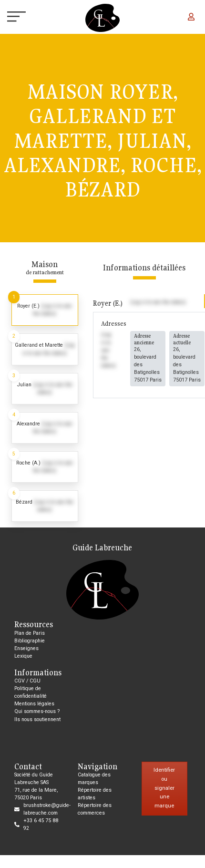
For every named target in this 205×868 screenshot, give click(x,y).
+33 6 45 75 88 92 (41, 824)
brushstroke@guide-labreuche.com (47, 809)
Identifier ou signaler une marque (164, 788)
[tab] (45, 310)
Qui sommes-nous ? (37, 711)
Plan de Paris (30, 633)
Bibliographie (30, 641)
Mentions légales (34, 704)
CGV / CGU (27, 681)
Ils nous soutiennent (37, 719)
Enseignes (26, 648)
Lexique (23, 656)
